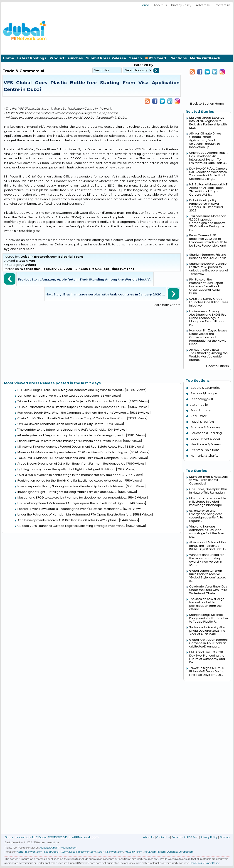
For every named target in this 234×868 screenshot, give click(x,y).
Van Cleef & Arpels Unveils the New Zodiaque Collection (58, 396)
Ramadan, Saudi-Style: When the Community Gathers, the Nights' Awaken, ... (73, 413)
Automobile (199, 405)
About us (160, 5)
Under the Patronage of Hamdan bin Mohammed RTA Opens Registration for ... (75, 514)
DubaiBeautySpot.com (180, 852)
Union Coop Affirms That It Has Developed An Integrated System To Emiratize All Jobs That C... (208, 158)
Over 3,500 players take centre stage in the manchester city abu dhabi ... (71, 475)
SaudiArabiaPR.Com (56, 852)
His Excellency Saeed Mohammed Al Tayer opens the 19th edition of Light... (71, 503)
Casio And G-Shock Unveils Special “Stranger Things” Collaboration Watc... (72, 418)
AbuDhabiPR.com (155, 852)
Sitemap (224, 837)
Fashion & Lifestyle (204, 393)
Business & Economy (206, 427)
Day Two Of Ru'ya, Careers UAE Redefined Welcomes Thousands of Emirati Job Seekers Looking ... (208, 174)
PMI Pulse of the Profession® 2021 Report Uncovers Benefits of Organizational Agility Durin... (206, 286)
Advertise (203, 5)
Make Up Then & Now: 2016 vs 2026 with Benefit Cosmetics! (209, 480)
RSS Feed (156, 58)
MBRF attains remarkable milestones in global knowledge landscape (208, 502)
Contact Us (163, 837)
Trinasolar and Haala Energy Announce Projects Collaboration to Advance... (73, 401)
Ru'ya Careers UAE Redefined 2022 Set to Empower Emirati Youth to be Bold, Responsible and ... (208, 242)
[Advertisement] (208, 30)
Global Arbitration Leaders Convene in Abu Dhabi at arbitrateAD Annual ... (208, 643)
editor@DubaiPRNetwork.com (58, 848)
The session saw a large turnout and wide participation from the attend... (207, 604)
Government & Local (206, 439)
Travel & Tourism (202, 422)
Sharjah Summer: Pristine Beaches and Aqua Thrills (208, 256)
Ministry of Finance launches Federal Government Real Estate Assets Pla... (71, 447)
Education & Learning (206, 433)
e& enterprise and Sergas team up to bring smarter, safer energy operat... (71, 435)
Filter (138, 65)
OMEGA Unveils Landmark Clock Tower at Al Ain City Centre (60, 424)
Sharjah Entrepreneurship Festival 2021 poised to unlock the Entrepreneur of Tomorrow (209, 269)
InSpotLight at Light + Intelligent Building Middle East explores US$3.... (67, 492)
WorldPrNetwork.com (29, 852)
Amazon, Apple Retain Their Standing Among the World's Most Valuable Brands (208, 355)
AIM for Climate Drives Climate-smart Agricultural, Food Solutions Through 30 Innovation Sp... (205, 140)
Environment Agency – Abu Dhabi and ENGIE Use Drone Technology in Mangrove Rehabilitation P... (208, 318)
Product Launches (66, 58)
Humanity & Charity (204, 456)
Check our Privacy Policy (205, 863)
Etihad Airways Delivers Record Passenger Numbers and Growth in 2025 (70, 441)
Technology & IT (202, 399)
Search (135, 58)
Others (30, 265)
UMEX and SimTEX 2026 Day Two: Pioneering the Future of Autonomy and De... (207, 657)
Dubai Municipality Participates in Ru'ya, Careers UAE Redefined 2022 (206, 205)
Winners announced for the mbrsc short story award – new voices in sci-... (207, 560)
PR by (148, 65)
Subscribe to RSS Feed (185, 837)
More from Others (167, 305)
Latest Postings (32, 58)
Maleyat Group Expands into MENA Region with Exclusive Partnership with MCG (208, 123)
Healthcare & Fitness (206, 444)
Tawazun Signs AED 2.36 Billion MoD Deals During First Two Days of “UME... (207, 671)
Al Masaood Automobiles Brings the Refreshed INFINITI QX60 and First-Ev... (209, 546)
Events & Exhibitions (205, 450)
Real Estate (199, 416)
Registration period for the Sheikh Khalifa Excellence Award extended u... (70, 481)
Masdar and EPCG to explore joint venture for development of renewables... (72, 498)
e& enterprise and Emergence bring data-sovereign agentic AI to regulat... (207, 516)
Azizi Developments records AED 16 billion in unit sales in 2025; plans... (68, 520)
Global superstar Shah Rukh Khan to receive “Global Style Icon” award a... (208, 576)
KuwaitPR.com (133, 852)
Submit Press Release (106, 58)
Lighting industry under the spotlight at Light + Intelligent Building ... (66, 469)
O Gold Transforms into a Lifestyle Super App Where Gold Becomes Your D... (72, 407)
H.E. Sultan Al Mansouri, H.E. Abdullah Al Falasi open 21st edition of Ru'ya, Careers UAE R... (209, 189)
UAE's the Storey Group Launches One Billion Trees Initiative (209, 302)
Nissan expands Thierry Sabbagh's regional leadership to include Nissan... (71, 486)
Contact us (222, 5)
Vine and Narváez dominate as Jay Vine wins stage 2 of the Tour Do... (207, 532)
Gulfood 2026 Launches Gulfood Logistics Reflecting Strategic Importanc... (71, 526)
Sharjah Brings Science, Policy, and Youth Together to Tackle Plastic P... (209, 618)
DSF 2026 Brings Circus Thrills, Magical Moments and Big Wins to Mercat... (71, 390)
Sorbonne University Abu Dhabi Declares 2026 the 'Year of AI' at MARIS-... (207, 631)
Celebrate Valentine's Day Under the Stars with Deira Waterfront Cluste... (208, 590)
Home (144, 5)
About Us (149, 837)
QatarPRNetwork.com (110, 852)
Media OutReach (205, 58)
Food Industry (201, 410)
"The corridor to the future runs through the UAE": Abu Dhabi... (62, 430)
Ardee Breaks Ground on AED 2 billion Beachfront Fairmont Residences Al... (71, 464)
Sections (179, 58)
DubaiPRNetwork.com (83, 852)
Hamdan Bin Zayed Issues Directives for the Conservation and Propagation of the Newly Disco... (208, 337)
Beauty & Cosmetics (205, 388)
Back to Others (217, 366)
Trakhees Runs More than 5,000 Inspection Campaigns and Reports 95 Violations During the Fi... (208, 223)
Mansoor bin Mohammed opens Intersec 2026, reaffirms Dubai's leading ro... (73, 452)
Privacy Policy (181, 5)
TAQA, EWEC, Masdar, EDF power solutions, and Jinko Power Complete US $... (73, 458)
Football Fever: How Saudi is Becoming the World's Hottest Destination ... (70, 509)
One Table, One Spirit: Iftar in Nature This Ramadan (208, 491)
